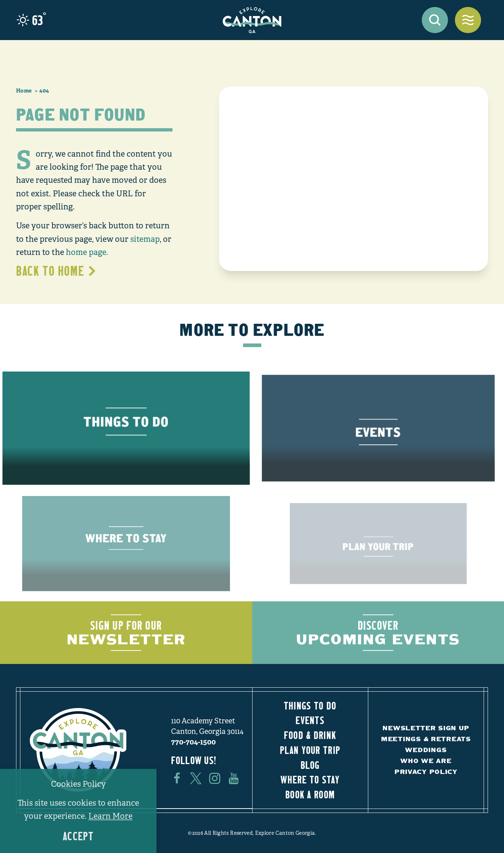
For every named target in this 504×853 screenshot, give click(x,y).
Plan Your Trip (310, 750)
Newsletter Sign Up (426, 728)
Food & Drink (310, 735)
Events (310, 720)
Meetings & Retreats (426, 739)
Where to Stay (310, 779)
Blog (310, 765)
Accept (78, 836)
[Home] (252, 20)
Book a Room (310, 794)
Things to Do (310, 705)
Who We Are (426, 761)
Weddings (426, 750)
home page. (87, 252)
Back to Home (57, 271)
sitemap (145, 239)
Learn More (110, 816)
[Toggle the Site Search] (435, 20)
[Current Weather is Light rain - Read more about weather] (31, 20)
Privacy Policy (426, 772)
